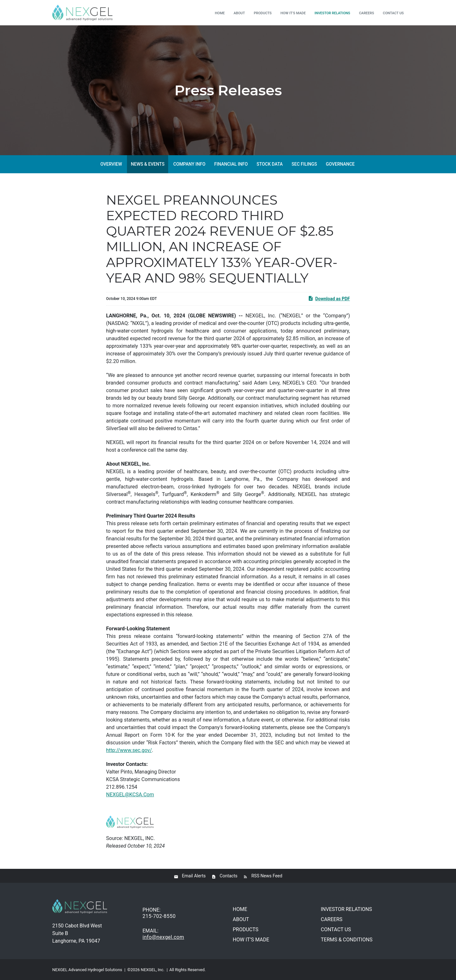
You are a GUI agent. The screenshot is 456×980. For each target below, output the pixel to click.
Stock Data (270, 164)
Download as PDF (329, 298)
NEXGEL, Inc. (153, 970)
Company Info (189, 164)
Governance (340, 164)
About (239, 13)
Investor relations (332, 13)
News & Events (148, 164)
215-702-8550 (159, 916)
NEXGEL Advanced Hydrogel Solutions (87, 970)
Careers (367, 13)
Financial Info (231, 164)
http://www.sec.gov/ (129, 750)
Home (220, 13)
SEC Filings (304, 164)
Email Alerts (194, 876)
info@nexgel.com (163, 937)
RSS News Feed (267, 876)
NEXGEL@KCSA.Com (130, 795)
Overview (111, 164)
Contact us (393, 13)
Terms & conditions (347, 940)
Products (263, 13)
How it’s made (293, 13)
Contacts (229, 876)
